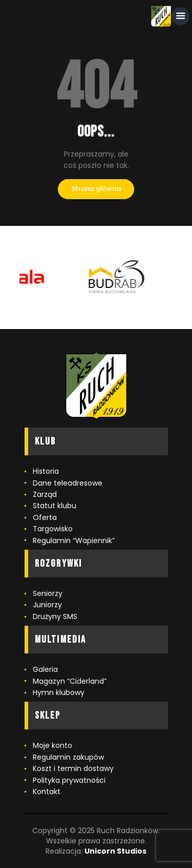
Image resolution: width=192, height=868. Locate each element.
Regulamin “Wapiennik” (74, 541)
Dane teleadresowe (68, 483)
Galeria (45, 669)
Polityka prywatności (69, 780)
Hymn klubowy (59, 692)
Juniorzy (47, 605)
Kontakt (47, 792)
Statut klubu (55, 506)
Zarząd (45, 494)
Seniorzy (48, 593)
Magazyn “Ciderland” (70, 681)
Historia (46, 471)
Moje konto (52, 745)
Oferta (45, 517)
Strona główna (96, 189)
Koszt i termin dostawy (73, 768)
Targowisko (53, 529)
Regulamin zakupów (68, 757)
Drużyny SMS (55, 616)
